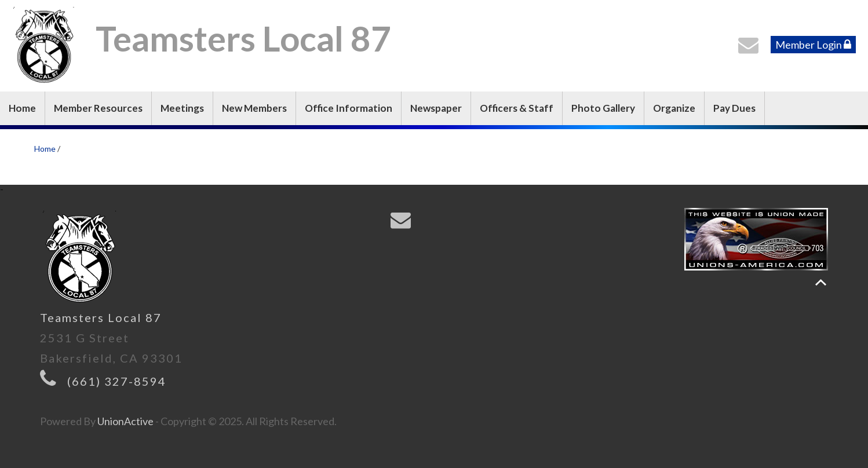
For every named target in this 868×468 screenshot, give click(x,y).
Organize (674, 108)
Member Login (813, 45)
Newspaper (436, 108)
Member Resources (98, 108)
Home (22, 108)
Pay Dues (734, 108)
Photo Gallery (603, 108)
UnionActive (125, 421)
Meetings (182, 108)
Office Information (349, 108)
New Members (254, 108)
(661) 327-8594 (117, 381)
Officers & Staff (517, 108)
